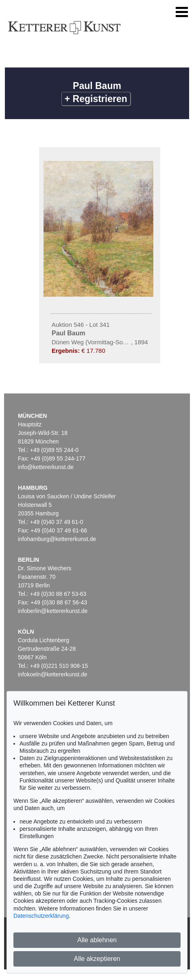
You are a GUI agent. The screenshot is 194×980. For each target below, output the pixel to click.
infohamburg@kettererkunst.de (57, 539)
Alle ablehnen (97, 940)
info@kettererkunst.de (46, 467)
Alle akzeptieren (97, 959)
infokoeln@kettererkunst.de (53, 674)
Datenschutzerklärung (41, 916)
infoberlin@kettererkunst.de (53, 611)
